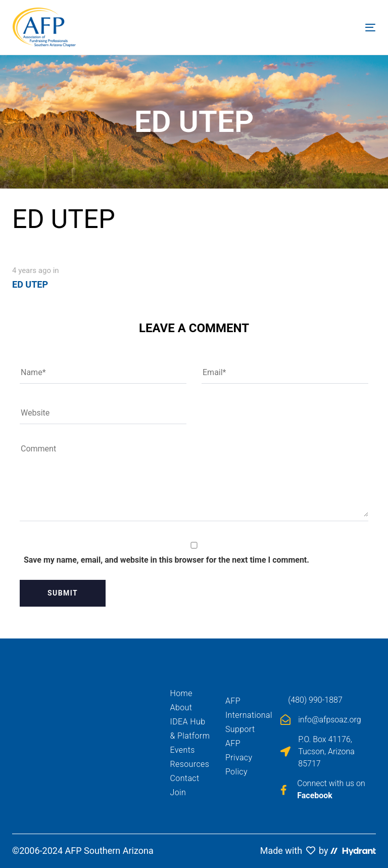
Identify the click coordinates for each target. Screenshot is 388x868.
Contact (185, 778)
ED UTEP (30, 284)
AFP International (245, 708)
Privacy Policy (239, 765)
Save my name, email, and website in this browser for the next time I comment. (166, 560)
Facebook (315, 795)
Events (183, 750)
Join (178, 792)
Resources (190, 764)
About (181, 707)
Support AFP (240, 736)
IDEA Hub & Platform (190, 729)
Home (181, 693)
